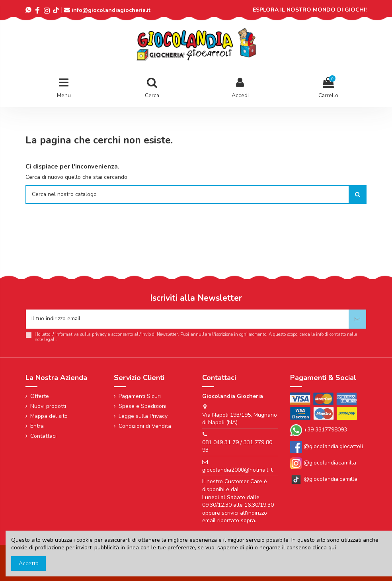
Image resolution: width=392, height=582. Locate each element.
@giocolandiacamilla (323, 463)
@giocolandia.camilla (324, 480)
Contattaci (43, 437)
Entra (37, 427)
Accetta (29, 563)
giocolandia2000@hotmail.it (237, 471)
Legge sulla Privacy (143, 417)
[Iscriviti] (357, 320)
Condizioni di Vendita (145, 427)
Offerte (40, 397)
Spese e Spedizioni (142, 407)
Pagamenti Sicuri (140, 397)
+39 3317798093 (325, 431)
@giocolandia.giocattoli (333, 447)
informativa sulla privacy (81, 335)
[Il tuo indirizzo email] (187, 320)
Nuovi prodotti (48, 407)
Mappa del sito (49, 417)
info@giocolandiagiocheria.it (111, 10)
